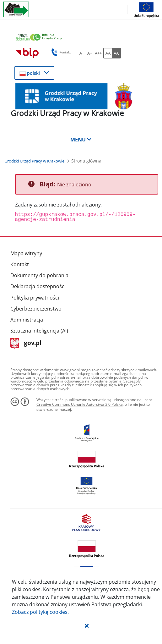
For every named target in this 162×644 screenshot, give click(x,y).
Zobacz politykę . (40, 612)
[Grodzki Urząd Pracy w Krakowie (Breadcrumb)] (34, 161)
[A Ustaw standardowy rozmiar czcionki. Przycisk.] (81, 53)
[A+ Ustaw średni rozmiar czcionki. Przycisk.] (89, 53)
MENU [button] (81, 140)
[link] (82, 38)
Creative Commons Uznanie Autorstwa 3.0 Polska (80, 404)
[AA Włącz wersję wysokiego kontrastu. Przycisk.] (116, 53)
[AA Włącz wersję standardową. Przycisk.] (108, 53)
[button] (87, 625)
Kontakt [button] (60, 52)
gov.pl (26, 343)
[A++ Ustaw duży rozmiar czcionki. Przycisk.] (98, 53)
